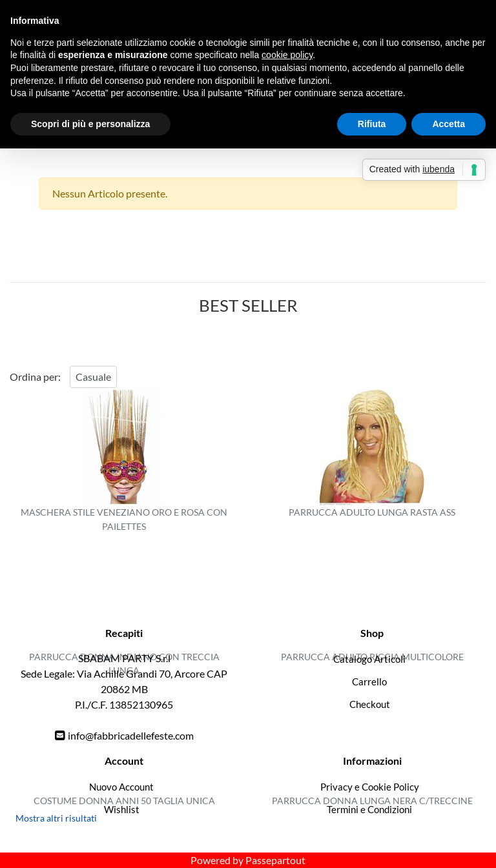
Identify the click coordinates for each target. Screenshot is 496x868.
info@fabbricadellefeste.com (131, 735)
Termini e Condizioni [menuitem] (369, 809)
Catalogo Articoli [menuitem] (369, 659)
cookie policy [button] (287, 55)
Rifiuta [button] (372, 124)
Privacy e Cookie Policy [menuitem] (370, 787)
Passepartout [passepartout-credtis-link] (275, 860)
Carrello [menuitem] (369, 681)
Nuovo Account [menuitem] (121, 787)
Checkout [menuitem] (370, 704)
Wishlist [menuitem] (122, 809)
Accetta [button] (449, 124)
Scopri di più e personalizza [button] (90, 124)
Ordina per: (35, 377)
